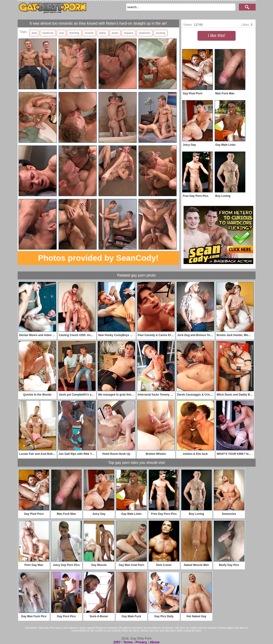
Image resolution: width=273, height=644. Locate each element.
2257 (117, 642)
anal (34, 33)
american (144, 33)
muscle (89, 33)
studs (115, 33)
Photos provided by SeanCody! (98, 258)
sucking (161, 33)
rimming (74, 33)
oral (61, 33)
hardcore (48, 33)
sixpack (128, 33)
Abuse (155, 642)
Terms (128, 642)
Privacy (141, 642)
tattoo (103, 33)
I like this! (216, 36)
